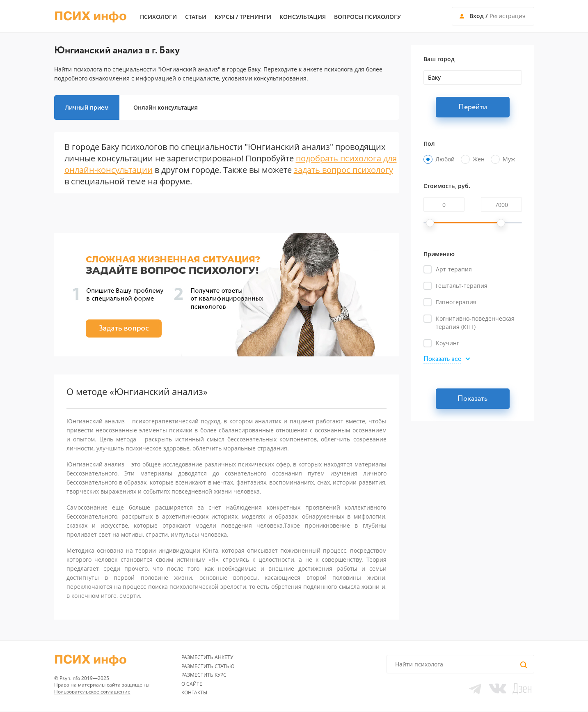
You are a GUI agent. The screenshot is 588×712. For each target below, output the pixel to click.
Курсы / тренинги (243, 17)
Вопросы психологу (367, 17)
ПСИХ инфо (90, 16)
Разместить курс (204, 675)
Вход (477, 16)
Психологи (158, 17)
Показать (472, 399)
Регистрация (508, 16)
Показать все (442, 359)
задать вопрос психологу (343, 170)
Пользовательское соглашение (92, 692)
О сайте (192, 684)
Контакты (194, 692)
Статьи (196, 17)
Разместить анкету (207, 657)
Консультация (303, 17)
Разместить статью (208, 666)
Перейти (473, 107)
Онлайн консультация (166, 107)
